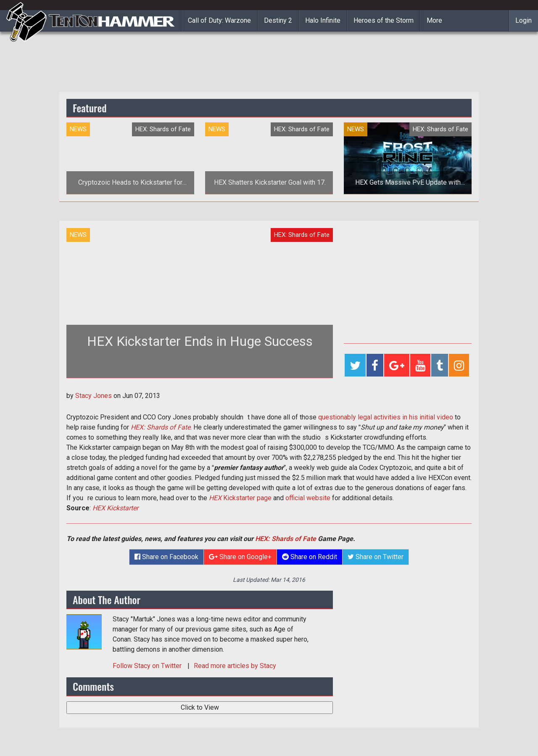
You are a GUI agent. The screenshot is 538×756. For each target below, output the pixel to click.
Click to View (200, 707)
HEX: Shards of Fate (161, 427)
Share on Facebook (166, 557)
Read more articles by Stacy (235, 666)
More (434, 20)
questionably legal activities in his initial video (386, 417)
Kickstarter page (240, 498)
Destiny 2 (278, 20)
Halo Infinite (323, 20)
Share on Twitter (376, 557)
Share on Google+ (240, 557)
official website (308, 498)
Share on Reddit (310, 557)
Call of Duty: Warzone (219, 20)
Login (523, 20)
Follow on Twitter (148, 666)
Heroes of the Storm (384, 20)
